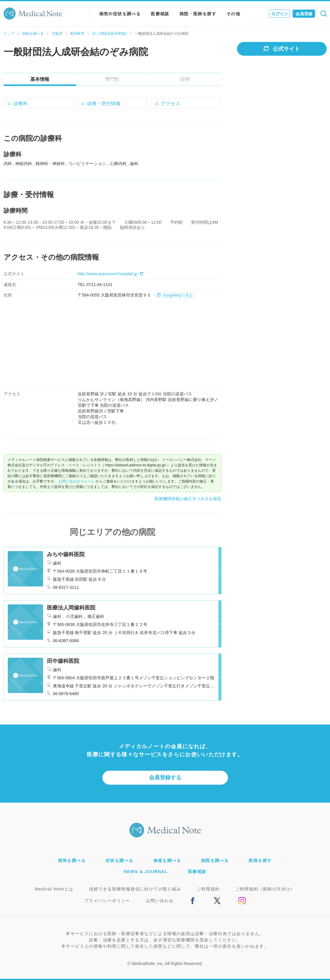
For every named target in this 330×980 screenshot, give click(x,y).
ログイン (280, 14)
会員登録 (304, 14)
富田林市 (77, 34)
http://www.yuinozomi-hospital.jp (111, 274)
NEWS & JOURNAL (146, 872)
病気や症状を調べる (120, 14)
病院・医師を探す (198, 14)
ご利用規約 (208, 889)
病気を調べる (72, 860)
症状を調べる (119, 860)
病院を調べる (33, 34)
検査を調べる (167, 860)
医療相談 (160, 14)
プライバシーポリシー (107, 901)
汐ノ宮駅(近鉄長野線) (110, 34)
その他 (233, 14)
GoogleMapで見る (175, 295)
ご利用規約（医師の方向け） (265, 889)
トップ (9, 34)
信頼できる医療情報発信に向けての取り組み (135, 889)
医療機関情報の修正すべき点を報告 (188, 499)
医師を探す (260, 860)
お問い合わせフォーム (77, 481)
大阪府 (57, 34)
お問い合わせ (160, 901)
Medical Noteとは (54, 889)
